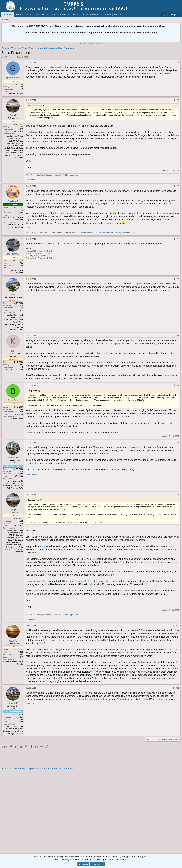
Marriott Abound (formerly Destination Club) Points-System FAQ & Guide (108, 233)
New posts (6, 19)
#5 (178, 279)
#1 (178, 63)
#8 (178, 443)
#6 (178, 336)
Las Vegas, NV (17, 310)
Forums (8, 15)
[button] (30, 15)
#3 (178, 186)
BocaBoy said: (33, 500)
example (45, 546)
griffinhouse (8, 57)
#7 (178, 385)
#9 (178, 494)
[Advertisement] (87, 813)
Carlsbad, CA (18, 131)
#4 (178, 239)
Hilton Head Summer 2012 (76, 581)
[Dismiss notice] (178, 26)
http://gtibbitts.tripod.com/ (69, 175)
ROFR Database (32, 474)
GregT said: (32, 391)
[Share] (174, 63)
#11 (178, 688)
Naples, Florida (17, 369)
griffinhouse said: (35, 106)
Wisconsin (19, 414)
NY (22, 657)
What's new (22, 15)
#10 (178, 626)
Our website (30, 180)
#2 (178, 100)
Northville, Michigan (15, 94)
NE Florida (19, 476)
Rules (75, 15)
